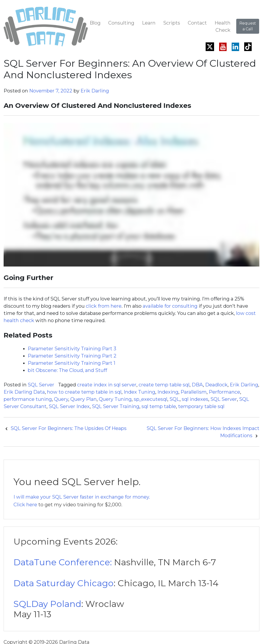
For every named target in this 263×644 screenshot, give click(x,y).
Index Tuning (139, 392)
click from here (104, 306)
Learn (149, 23)
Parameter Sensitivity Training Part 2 (72, 356)
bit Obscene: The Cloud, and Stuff (67, 370)
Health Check (223, 26)
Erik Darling (95, 91)
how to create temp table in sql (84, 392)
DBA (197, 385)
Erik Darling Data (24, 392)
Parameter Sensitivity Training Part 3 (72, 349)
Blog (95, 23)
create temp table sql (164, 385)
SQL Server (41, 385)
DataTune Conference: (63, 562)
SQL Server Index (69, 406)
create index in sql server (107, 385)
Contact (197, 23)
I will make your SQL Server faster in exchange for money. (82, 497)
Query (61, 399)
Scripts (172, 23)
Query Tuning (115, 399)
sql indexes (195, 399)
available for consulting (170, 306)
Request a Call (248, 26)
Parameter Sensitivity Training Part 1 (71, 363)
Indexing (168, 392)
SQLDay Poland (47, 604)
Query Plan (84, 399)
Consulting (121, 23)
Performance (224, 392)
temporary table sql (201, 406)
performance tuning (28, 399)
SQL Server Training (116, 406)
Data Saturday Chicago (64, 583)
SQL (175, 399)
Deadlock (216, 385)
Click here (25, 505)
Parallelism (194, 392)
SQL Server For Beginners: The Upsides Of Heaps (65, 428)
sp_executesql (151, 399)
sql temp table (159, 406)
